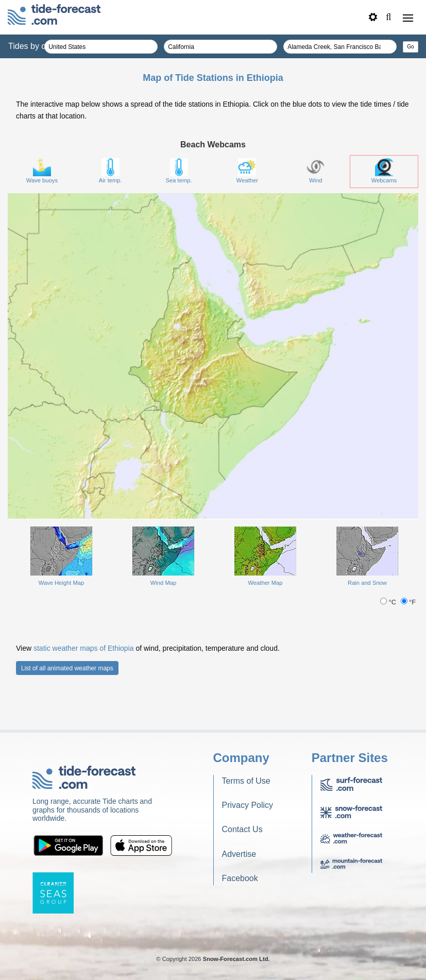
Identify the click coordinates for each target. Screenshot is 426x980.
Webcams (384, 171)
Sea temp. (179, 171)
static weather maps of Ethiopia (84, 648)
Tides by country (38, 46)
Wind (316, 171)
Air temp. (110, 171)
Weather (247, 171)
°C (389, 602)
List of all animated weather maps (67, 668)
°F (408, 602)
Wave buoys (42, 171)
